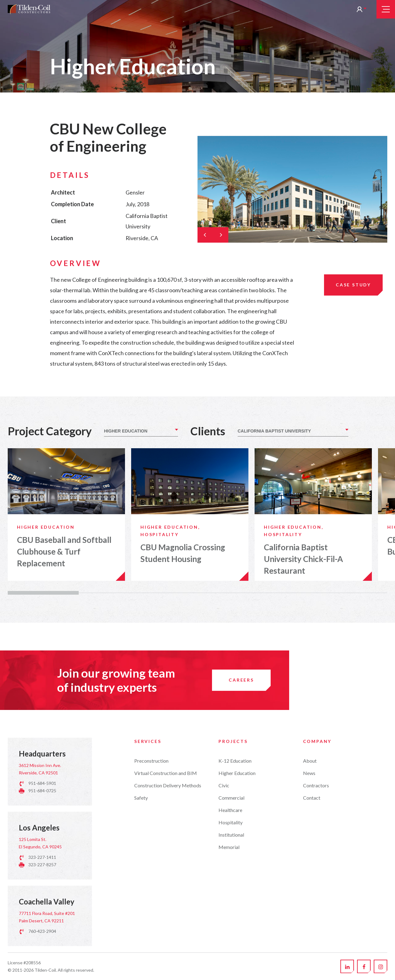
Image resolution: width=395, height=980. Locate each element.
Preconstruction (151, 943)
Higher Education (237, 955)
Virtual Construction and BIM (166, 955)
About (310, 943)
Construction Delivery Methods (168, 967)
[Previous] (205, 235)
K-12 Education (235, 943)
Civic (224, 967)
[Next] (221, 235)
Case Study (353, 285)
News (309, 955)
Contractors (316, 967)
